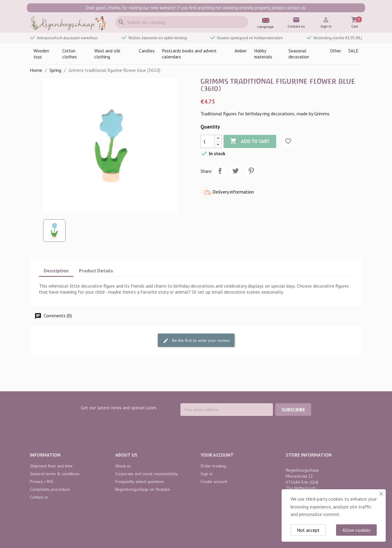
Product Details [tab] (96, 271)
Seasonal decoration (299, 54)
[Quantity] (208, 141)
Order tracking (213, 466)
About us (123, 466)
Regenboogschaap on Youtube (143, 489)
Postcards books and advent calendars (189, 54)
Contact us (39, 497)
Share (220, 171)
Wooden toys (41, 54)
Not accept (308, 530)
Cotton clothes (70, 54)
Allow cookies (356, 530)
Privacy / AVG (42, 481)
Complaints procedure (50, 489)
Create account (214, 481)
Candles (147, 51)
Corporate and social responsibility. (147, 474)
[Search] (182, 22)
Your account (217, 455)
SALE (353, 51)
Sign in (206, 474)
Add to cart (250, 141)
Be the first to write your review (196, 341)
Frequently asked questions (140, 481)
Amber (241, 51)
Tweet (235, 171)
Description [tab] (56, 271)
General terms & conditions (55, 474)
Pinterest (251, 171)
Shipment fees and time (51, 466)
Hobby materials (263, 54)
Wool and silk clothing (107, 54)
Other (336, 51)
